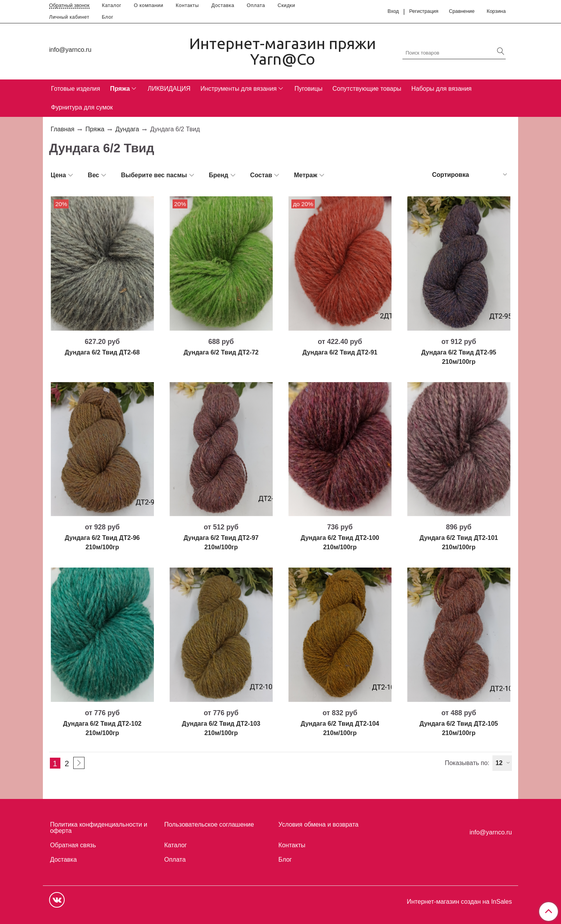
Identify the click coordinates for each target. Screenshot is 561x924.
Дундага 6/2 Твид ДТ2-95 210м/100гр (459, 357)
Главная (63, 129)
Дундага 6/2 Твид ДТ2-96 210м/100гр (102, 542)
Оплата (256, 5)
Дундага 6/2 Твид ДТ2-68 (102, 352)
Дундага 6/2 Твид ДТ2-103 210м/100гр (221, 728)
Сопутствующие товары (367, 89)
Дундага (127, 129)
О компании (149, 5)
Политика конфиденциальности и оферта (98, 828)
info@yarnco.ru (70, 50)
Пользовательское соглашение (209, 824)
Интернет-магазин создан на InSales (459, 902)
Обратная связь (73, 845)
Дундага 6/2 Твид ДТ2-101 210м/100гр (459, 542)
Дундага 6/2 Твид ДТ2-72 (221, 352)
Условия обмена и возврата (319, 824)
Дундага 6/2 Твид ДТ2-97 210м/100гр (221, 542)
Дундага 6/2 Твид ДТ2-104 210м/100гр (340, 728)
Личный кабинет (69, 17)
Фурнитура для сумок (82, 107)
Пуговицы (309, 89)
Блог (108, 17)
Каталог (112, 5)
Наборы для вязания (442, 89)
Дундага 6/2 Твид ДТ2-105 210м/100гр (459, 728)
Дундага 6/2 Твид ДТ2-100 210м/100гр (340, 542)
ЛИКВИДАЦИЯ (169, 89)
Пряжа (120, 89)
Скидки (286, 5)
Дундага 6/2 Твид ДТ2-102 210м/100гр (102, 728)
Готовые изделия (76, 89)
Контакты (187, 5)
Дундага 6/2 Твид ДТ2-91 (340, 352)
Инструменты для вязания (238, 89)
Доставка (223, 5)
